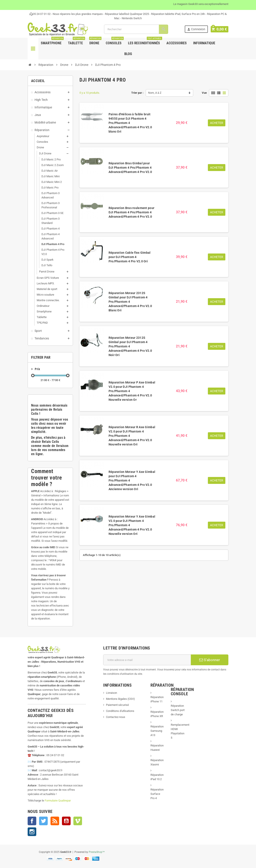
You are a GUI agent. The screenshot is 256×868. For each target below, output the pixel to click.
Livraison (111, 693)
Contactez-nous (116, 717)
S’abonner (210, 660)
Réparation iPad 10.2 (157, 777)
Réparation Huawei (157, 748)
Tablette (77, 41)
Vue (204, 93)
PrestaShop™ (97, 852)
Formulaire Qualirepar (58, 801)
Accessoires (177, 43)
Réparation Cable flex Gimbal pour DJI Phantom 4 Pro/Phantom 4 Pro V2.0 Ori (130, 257)
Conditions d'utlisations (120, 711)
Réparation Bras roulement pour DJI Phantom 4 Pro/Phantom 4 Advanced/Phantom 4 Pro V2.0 (131, 212)
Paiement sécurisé (117, 705)
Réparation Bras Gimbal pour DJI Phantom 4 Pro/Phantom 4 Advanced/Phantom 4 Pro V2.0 (130, 168)
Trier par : (137, 93)
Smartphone (52, 41)
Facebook (32, 821)
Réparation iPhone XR (157, 714)
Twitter (43, 821)
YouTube (66, 821)
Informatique (204, 43)
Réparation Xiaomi (157, 762)
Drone (95, 41)
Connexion (197, 29)
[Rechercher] (137, 29)
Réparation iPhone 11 (157, 699)
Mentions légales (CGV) (120, 699)
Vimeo (78, 821)
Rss (55, 821)
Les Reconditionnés (145, 41)
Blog (128, 54)
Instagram (32, 832)
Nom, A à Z (155, 93)
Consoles (115, 41)
